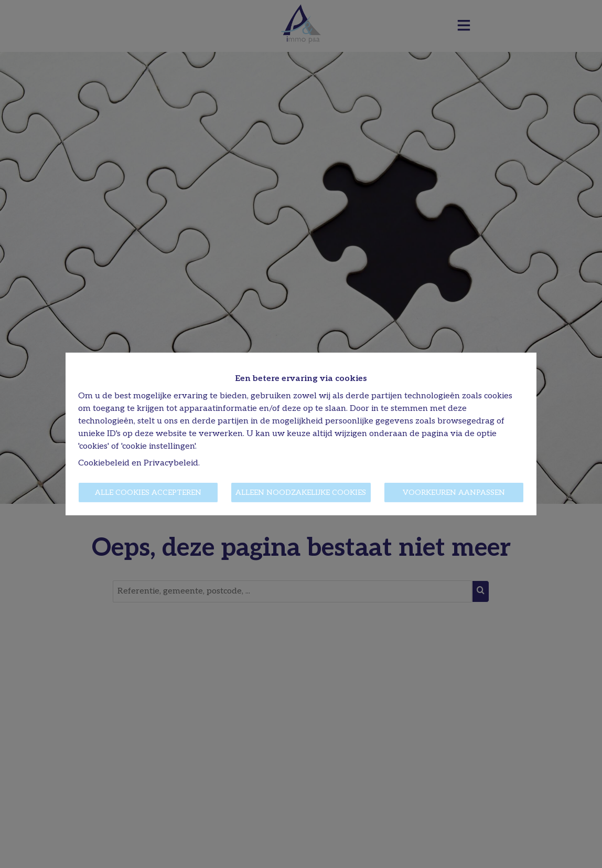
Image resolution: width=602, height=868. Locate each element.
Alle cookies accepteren (148, 493)
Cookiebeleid (104, 463)
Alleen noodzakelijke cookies (301, 493)
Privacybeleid (171, 463)
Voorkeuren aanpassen (454, 493)
